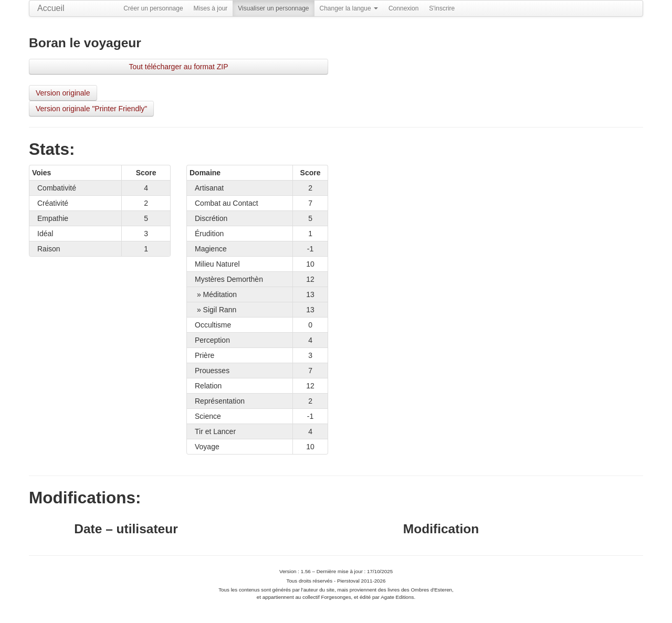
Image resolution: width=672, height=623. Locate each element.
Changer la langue (349, 8)
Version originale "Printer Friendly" (91, 109)
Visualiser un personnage (273, 8)
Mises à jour (211, 8)
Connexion (403, 8)
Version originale (63, 93)
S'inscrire (442, 8)
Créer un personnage (153, 8)
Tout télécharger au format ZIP (178, 67)
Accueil (51, 8)
